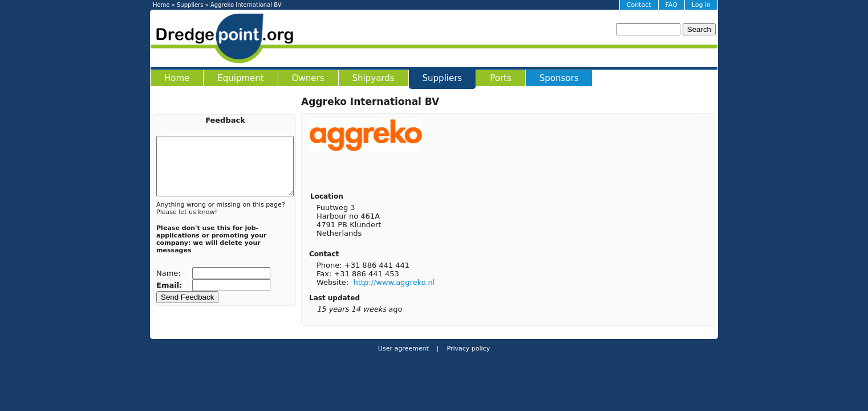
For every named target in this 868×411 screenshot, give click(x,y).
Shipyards (374, 78)
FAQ (672, 5)
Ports (501, 78)
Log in (701, 5)
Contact (639, 5)
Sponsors (559, 78)
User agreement (403, 348)
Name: (170, 273)
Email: (171, 285)
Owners (308, 78)
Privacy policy (467, 348)
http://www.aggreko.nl (394, 282)
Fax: (325, 274)
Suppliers (190, 5)
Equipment (240, 78)
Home (161, 5)
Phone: (330, 265)
